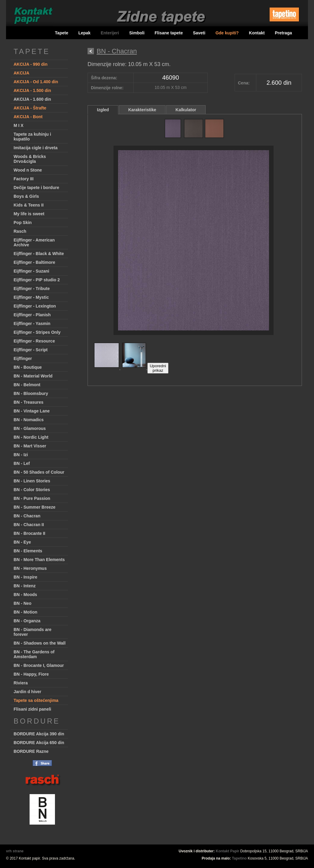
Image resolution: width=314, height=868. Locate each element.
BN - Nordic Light (31, 437)
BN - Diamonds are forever (32, 632)
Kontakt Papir (228, 851)
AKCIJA (21, 73)
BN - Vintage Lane (32, 411)
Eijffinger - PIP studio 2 (37, 280)
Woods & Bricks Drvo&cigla (30, 159)
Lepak (84, 33)
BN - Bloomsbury (31, 393)
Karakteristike (142, 110)
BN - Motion (26, 612)
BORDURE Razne (31, 751)
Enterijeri (110, 33)
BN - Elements (28, 551)
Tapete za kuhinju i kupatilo (32, 137)
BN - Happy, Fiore (31, 674)
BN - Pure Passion (32, 498)
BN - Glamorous (30, 428)
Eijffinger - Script (31, 350)
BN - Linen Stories (32, 481)
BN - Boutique (28, 367)
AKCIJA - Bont (28, 117)
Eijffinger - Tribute (32, 289)
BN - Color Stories (32, 490)
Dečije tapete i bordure (36, 188)
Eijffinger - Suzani (31, 271)
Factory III (24, 179)
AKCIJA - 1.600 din (32, 99)
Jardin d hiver (27, 692)
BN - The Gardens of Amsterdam (34, 654)
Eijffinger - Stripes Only (37, 332)
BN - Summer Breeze (35, 507)
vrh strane (15, 851)
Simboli (137, 33)
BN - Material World (33, 376)
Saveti (199, 33)
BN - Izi (21, 455)
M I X (19, 125)
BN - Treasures (29, 402)
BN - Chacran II (29, 525)
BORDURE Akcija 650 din (39, 743)
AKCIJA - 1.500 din (32, 90)
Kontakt (257, 33)
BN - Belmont (27, 385)
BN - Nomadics (29, 420)
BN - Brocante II (29, 533)
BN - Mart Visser (30, 446)
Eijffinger (23, 358)
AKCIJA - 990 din (30, 64)
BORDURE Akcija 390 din (39, 734)
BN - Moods (25, 595)
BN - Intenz (25, 586)
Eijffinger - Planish (32, 315)
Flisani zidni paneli (32, 709)
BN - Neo (22, 603)
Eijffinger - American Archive (34, 242)
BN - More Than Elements (39, 560)
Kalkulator (186, 110)
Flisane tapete (169, 33)
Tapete (62, 33)
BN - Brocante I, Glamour (39, 665)
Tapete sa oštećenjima (36, 700)
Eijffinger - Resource (34, 341)
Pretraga (283, 33)
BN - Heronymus (30, 568)
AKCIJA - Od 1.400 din (36, 82)
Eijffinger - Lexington (35, 306)
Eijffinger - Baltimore (34, 262)
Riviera (21, 683)
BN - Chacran (27, 516)
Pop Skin (23, 223)
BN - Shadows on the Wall (40, 643)
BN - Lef (22, 463)
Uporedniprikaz (158, 368)
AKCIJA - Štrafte (30, 108)
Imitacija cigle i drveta (36, 148)
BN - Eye (22, 542)
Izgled (103, 110)
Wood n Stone (28, 170)
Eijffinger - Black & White (39, 254)
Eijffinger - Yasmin (32, 324)
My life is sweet (29, 214)
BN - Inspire (26, 577)
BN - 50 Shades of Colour (39, 472)
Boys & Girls (26, 196)
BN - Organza (27, 621)
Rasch (20, 231)
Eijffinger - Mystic (31, 297)
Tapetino (239, 858)
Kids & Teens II (29, 205)
